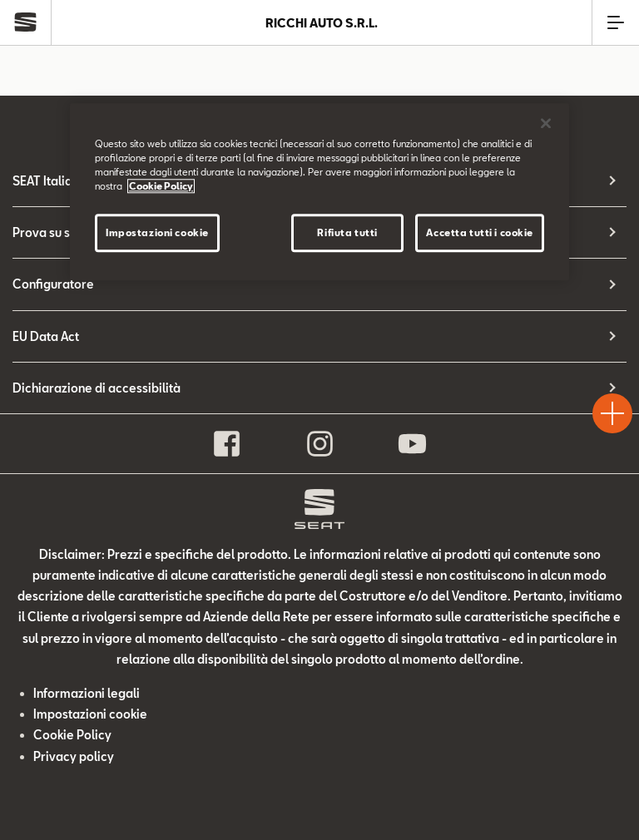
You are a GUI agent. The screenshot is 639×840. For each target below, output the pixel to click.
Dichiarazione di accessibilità (97, 388)
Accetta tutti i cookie (480, 232)
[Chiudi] (546, 123)
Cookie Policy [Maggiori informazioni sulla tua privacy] (161, 186)
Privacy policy (74, 756)
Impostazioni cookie (90, 714)
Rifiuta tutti (347, 232)
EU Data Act (46, 336)
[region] (319, 192)
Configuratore (53, 284)
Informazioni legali (87, 693)
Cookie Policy (72, 735)
